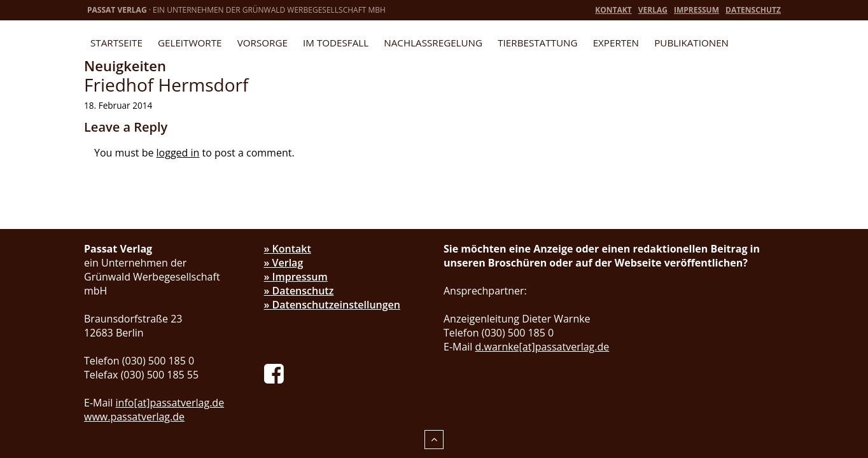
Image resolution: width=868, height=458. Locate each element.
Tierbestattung (537, 43)
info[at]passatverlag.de (170, 403)
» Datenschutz (299, 291)
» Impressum (296, 277)
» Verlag (284, 263)
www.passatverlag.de (134, 417)
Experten (616, 43)
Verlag (653, 10)
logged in (178, 153)
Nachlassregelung (433, 43)
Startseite (116, 43)
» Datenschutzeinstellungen (332, 305)
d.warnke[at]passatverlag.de (542, 347)
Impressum (696, 10)
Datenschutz (753, 10)
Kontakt (613, 10)
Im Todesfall (336, 43)
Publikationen (691, 43)
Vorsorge (262, 43)
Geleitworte (190, 43)
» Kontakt (288, 249)
